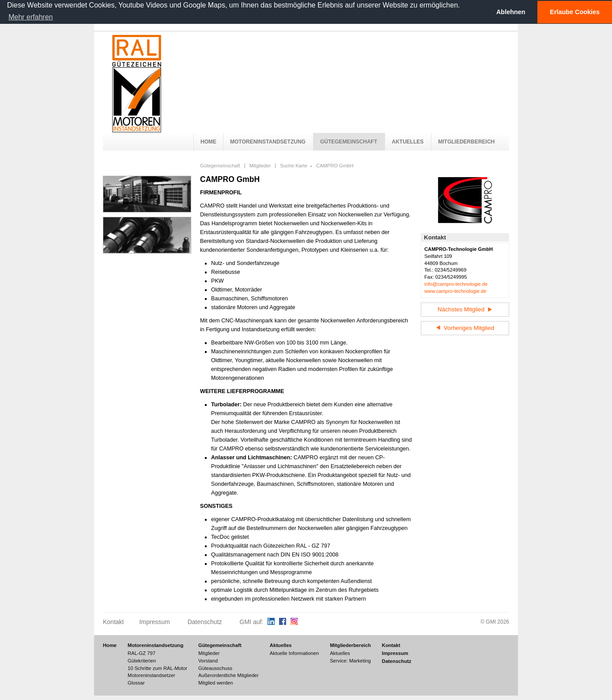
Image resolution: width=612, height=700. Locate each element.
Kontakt (113, 622)
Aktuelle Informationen (294, 653)
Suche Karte (294, 166)
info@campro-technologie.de (456, 284)
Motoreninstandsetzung (268, 142)
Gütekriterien (142, 661)
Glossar (136, 683)
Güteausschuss (215, 668)
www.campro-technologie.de (455, 291)
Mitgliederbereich (466, 142)
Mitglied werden (215, 683)
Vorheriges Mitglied (465, 328)
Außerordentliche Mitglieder (229, 675)
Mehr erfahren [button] (31, 17)
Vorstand (208, 661)
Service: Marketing (350, 661)
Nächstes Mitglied (465, 309)
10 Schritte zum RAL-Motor (157, 668)
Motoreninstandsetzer (151, 675)
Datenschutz (205, 622)
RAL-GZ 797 (142, 653)
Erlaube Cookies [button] (575, 12)
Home (208, 142)
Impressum (154, 622)
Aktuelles (408, 142)
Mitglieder (260, 166)
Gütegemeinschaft (349, 142)
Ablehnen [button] (511, 12)
